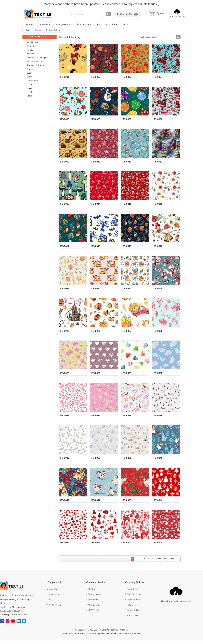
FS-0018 (96, 248)
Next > (159, 562)
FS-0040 (158, 461)
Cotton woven (85, 637)
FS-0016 (158, 205)
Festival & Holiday (53, 30)
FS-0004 (158, 77)
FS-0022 (96, 290)
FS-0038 (96, 461)
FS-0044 (158, 503)
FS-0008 (158, 120)
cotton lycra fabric (70, 637)
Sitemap (124, 633)
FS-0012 (158, 163)
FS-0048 (158, 546)
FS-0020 (158, 248)
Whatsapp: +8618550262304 (13, 618)
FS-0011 (127, 163)
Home (28, 30)
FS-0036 (158, 418)
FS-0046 (96, 546)
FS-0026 (96, 333)
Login (120, 14)
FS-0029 (65, 376)
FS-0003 (127, 77)
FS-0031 (127, 376)
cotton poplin (98, 637)
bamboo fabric (111, 637)
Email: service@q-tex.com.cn (13, 611)
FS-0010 (96, 163)
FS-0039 (127, 461)
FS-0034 (96, 418)
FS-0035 (127, 418)
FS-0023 (127, 290)
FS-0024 (158, 290)
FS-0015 (127, 205)
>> (165, 562)
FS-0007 (127, 120)
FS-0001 (65, 77)
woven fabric (124, 637)
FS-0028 (158, 333)
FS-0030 (96, 376)
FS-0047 (127, 546)
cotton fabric (136, 637)
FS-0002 (96, 77)
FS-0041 (65, 503)
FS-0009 (65, 163)
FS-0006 (96, 120)
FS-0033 (65, 418)
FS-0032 (158, 376)
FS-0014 (96, 205)
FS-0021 (65, 290)
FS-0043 (127, 503)
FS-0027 (127, 333)
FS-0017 (65, 248)
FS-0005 (65, 120)
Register (129, 14)
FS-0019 (127, 248)
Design (38, 30)
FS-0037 (65, 461)
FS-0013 (65, 205)
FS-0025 (65, 333)
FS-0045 (65, 546)
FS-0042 (96, 503)
